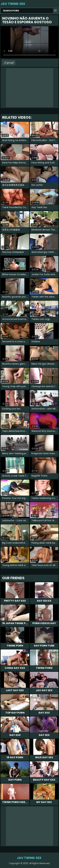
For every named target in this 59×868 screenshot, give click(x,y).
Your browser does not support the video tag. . (29, 42)
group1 (10, 63)
